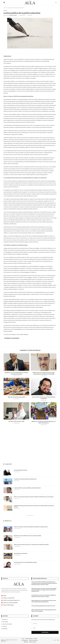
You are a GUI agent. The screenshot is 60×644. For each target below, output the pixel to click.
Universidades (25, 640)
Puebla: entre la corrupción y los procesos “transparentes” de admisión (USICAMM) (31, 545)
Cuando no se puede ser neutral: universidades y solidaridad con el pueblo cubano (31, 527)
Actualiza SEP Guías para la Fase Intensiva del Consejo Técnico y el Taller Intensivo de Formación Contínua (34, 506)
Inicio (5, 8)
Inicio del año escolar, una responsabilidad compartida (25, 562)
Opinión (5, 11)
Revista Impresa (33, 642)
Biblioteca (26, 642)
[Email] (58, 640)
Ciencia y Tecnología (33, 640)
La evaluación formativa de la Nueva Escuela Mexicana (25, 479)
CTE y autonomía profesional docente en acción (43, 606)
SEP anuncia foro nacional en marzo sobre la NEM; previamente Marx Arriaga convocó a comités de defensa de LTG (44, 590)
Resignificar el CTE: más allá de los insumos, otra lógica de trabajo (27, 536)
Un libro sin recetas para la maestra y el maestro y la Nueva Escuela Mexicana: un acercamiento (34, 497)
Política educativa (29, 639)
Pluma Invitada (13, 15)
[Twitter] (56, 640)
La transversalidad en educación (21, 470)
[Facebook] (53, 640)
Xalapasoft (3, 641)
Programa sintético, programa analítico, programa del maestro (27, 488)
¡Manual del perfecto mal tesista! (16, 397)
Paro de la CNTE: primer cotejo (16, 422)
